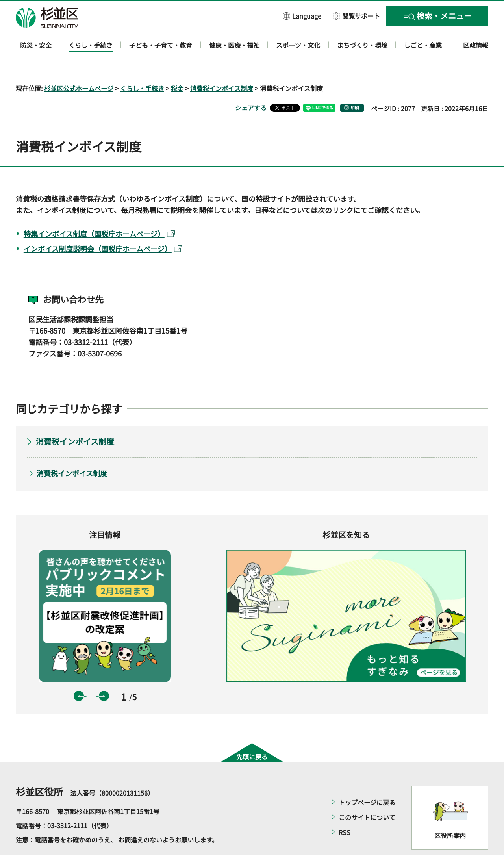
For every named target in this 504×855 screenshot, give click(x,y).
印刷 (355, 85)
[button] (302, 16)
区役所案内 (450, 812)
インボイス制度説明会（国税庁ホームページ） (103, 226)
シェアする (251, 85)
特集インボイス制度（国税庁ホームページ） (99, 211)
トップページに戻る (367, 780)
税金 (177, 65)
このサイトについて (367, 795)
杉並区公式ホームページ (79, 65)
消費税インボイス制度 (222, 65)
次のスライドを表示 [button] (104, 673)
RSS (345, 810)
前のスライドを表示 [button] (79, 673)
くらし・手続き (142, 65)
